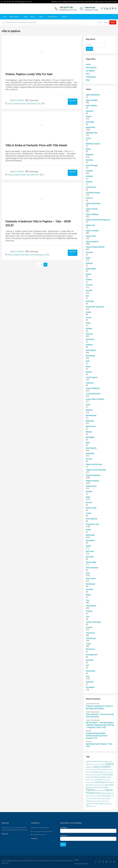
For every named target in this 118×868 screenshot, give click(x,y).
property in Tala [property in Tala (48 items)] (90, 804)
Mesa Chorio (91, 426)
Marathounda (91, 415)
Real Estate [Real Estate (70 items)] (99, 804)
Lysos (88, 405)
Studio (88, 595)
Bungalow (90, 154)
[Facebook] (96, 862)
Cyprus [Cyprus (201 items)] (110, 764)
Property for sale (92, 524)
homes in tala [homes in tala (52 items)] (90, 777)
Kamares (89, 334)
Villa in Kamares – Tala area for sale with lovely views (100, 716)
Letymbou (90, 383)
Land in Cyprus (92, 377)
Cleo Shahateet (19, 100)
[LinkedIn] (107, 862)
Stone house (91, 578)
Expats (88, 274)
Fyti (87, 296)
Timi (88, 617)
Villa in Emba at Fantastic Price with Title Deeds (36, 145)
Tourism (89, 627)
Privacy (77, 860)
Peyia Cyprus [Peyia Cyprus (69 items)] (106, 793)
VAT (87, 665)
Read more (5, 834)
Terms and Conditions (81, 864)
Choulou (89, 182)
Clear (106, 22)
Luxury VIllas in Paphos (95, 399)
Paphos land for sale (94, 464)
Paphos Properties (93, 475)
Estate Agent (91, 269)
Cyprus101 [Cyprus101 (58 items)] (89, 767)
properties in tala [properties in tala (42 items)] (96, 801)
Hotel (88, 323)
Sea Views (90, 557)
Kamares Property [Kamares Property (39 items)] (90, 782)
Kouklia (89, 372)
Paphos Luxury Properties (96, 470)
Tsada (88, 644)
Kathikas (89, 345)
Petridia (89, 492)
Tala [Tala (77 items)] (88, 806)
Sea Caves (90, 551)
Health (88, 312)
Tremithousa (91, 638)
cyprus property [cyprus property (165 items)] (102, 767)
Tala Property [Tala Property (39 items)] (93, 806)
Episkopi (89, 263)
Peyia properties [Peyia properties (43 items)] (102, 798)
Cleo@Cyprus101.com (68, 10)
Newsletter (90, 453)
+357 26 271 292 (66, 7)
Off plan (89, 459)
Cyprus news (91, 236)
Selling (41, 17)
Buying (32, 17)
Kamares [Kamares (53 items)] (99, 780)
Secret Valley (91, 562)
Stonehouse (91, 584)
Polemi (24, 104)
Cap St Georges (92, 165)
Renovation (90, 540)
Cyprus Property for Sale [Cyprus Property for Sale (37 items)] (91, 770)
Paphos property (92, 481)
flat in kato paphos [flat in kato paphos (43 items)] (102, 770)
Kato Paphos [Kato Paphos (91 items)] (100, 782)
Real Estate (31, 104)
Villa (88, 676)
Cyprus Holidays (92, 214)
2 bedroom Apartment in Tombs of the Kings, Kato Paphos (99, 707)
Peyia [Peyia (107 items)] (98, 793)
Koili (88, 361)
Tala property (39, 255)
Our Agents (90, 71)
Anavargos (90, 122)
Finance (89, 280)
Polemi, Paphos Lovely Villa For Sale (29, 74)
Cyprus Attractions (93, 203)
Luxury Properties (93, 388)
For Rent (89, 285)
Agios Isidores (91, 106)
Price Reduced (91, 519)
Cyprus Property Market (95, 247)
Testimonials (91, 77)
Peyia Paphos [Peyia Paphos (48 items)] (93, 798)
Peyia (88, 497)
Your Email (63, 836)
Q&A (88, 74)
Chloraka (89, 171)
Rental (88, 546)
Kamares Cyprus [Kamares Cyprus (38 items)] (106, 780)
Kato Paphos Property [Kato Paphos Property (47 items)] (97, 787)
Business (89, 160)
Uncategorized (92, 655)
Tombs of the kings (93, 622)
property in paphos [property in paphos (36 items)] (105, 801)
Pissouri (89, 502)
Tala (88, 600)
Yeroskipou (90, 687)
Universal (90, 660)
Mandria (89, 410)
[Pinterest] (115, 862)
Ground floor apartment (95, 307)
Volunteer (90, 682)
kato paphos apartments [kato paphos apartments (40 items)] (99, 785)
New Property (91, 448)
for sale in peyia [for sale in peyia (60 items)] (98, 772)
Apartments (90, 127)
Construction (91, 187)
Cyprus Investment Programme (98, 220)
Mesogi (89, 432)
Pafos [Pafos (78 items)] (106, 787)
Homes (89, 318)
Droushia (89, 252)
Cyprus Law (90, 225)
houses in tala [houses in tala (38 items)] (93, 780)
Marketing (90, 421)
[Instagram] (103, 862)
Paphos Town (91, 486)
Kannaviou (90, 339)
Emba (23, 175)
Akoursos (90, 111)
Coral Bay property (93, 193)
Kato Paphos (91, 350)
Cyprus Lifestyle (92, 231)
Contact (26, 17)
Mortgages (90, 437)
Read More (73, 101)
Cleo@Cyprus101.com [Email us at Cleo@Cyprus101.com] (40, 835)
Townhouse (90, 633)
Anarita (89, 116)
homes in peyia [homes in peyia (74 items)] (107, 774)
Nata (88, 443)
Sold (38, 104)
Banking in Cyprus (93, 144)
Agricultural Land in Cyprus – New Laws (99, 745)
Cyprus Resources (52, 17)
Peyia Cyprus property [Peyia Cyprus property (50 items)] (104, 796)
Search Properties (14, 17)
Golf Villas (90, 301)
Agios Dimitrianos (93, 95)
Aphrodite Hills (92, 133)
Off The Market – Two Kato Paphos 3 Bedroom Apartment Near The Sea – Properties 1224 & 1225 (100, 725)
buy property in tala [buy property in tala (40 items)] (95, 764)
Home (5, 17)
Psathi (88, 530)
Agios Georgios (92, 100)
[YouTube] (111, 862)
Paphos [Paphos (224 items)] (91, 790)
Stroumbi (89, 589)
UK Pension (90, 649)
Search (113, 22)
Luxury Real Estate (93, 394)
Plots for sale (91, 508)
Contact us (34, 838)
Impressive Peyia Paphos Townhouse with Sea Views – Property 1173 (97, 736)
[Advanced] (100, 22)
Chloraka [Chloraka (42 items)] (103, 764)
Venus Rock (90, 671)
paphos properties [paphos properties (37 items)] (100, 790)
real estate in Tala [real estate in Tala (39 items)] (108, 804)
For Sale (89, 290)
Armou (88, 138)
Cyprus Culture (92, 209)
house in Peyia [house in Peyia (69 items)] (100, 777)
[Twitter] (100, 862)
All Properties (91, 68)
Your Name (64, 828)
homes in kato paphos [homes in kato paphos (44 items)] (95, 775)
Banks (88, 149)
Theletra (89, 611)
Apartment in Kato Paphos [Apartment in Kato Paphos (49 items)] (94, 761)
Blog (88, 80)
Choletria (89, 176)
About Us (64, 17)
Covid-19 (89, 198)
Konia (88, 366)
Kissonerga (90, 356)
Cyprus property (14, 104)
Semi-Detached (92, 568)
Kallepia (89, 328)
